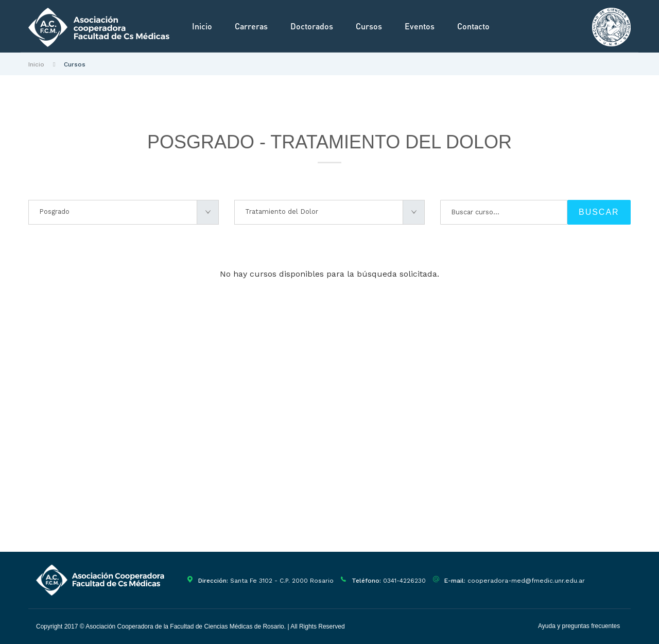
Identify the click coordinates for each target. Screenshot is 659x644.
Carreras (251, 26)
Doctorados (312, 26)
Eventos (420, 26)
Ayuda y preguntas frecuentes (579, 626)
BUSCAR (599, 212)
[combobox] (124, 212)
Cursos (369, 26)
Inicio (202, 26)
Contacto (473, 26)
